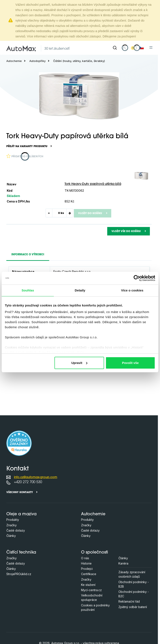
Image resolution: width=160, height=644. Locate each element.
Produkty (13, 520)
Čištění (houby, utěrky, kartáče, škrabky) (79, 61)
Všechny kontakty (20, 492)
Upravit (79, 363)
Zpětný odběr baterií (133, 607)
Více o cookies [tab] (132, 290)
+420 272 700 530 (28, 482)
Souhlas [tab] (28, 290)
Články (11, 536)
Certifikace (89, 574)
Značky (12, 525)
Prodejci (87, 569)
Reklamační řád (129, 601)
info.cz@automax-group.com (36, 477)
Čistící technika (21, 553)
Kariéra (123, 563)
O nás (85, 558)
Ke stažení (88, 585)
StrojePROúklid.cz (19, 574)
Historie (86, 563)
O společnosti (95, 553)
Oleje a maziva (21, 514)
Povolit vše (130, 363)
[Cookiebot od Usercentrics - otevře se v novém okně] (137, 278)
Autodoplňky (37, 61)
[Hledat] (115, 48)
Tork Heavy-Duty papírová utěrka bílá (93, 184)
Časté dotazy (16, 530)
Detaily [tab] (80, 290)
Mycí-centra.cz (91, 590)
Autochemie (14, 61)
